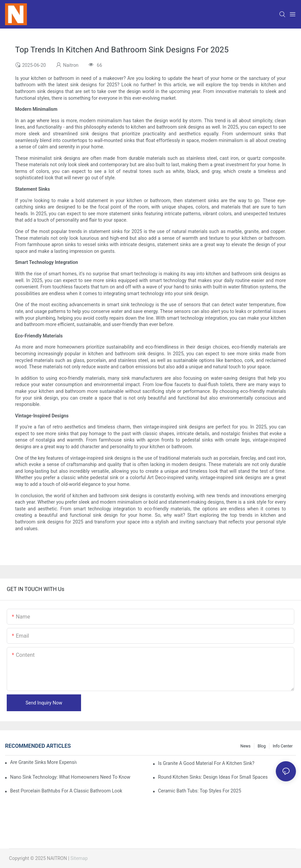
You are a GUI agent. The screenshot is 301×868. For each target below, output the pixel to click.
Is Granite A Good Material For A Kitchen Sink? (206, 763)
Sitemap (79, 858)
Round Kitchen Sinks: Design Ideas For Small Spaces (213, 777)
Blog (262, 746)
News (246, 746)
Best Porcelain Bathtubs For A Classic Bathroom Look (66, 791)
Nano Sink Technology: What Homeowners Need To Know (70, 777)
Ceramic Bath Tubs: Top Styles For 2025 (200, 791)
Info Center (283, 746)
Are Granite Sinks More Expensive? (43, 762)
